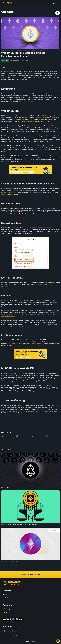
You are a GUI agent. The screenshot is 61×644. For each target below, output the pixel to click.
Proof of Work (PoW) (48, 118)
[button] (58, 3)
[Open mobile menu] (58, 3)
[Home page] (7, 3)
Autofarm (28, 344)
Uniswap (32, 302)
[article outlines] (57, 13)
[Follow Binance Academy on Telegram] (8, 626)
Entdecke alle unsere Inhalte (30, 574)
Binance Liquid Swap (27, 228)
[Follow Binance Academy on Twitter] (6, 626)
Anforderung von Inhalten (10, 609)
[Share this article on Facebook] (17, 436)
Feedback (5, 612)
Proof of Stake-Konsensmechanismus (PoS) (31, 121)
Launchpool (16, 210)
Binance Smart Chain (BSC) (9, 192)
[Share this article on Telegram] (32, 436)
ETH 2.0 (29, 74)
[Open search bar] (53, 3)
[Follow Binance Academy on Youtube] (11, 626)
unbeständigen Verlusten (8, 316)
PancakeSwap (8, 300)
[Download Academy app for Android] (18, 619)
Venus (49, 283)
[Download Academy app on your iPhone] (7, 619)
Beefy (21, 344)
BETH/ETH (19, 373)
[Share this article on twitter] (2, 436)
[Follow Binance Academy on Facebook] (3, 626)
